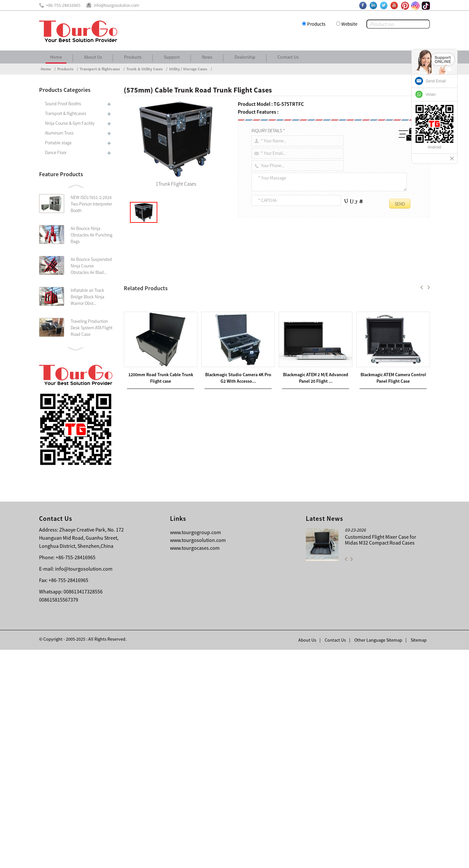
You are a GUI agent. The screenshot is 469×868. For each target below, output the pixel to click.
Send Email (436, 81)
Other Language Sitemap (378, 858)
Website (349, 24)
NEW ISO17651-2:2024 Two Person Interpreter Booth (91, 204)
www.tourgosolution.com (198, 758)
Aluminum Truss (59, 133)
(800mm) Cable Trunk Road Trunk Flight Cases (183, 564)
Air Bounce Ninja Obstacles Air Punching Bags (92, 235)
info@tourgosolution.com (84, 787)
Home (56, 57)
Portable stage (58, 143)
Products (316, 24)
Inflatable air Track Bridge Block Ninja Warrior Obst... (87, 297)
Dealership (245, 57)
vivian (431, 94)
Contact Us (288, 57)
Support (172, 57)
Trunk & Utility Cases (144, 69)
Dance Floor (56, 152)
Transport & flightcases (100, 69)
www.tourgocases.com (195, 766)
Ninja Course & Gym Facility (70, 123)
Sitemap (419, 858)
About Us (93, 57)
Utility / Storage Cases (188, 69)
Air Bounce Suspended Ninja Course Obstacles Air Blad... (91, 266)
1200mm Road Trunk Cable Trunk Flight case (189, 556)
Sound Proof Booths (63, 104)
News (207, 57)
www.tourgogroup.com (195, 750)
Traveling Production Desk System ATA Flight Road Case (92, 328)
